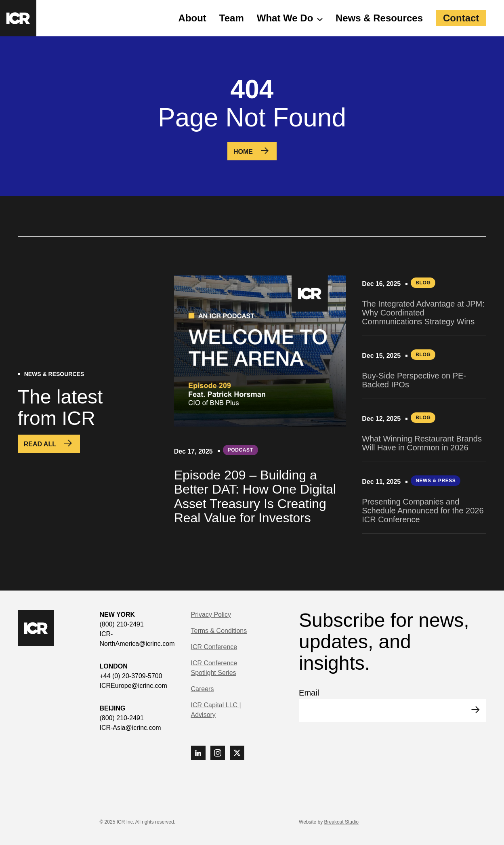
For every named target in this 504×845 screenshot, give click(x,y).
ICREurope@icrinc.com (133, 686)
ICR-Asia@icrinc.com (130, 728)
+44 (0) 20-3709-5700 (131, 676)
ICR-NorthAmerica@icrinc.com (137, 639)
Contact (461, 18)
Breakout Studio (341, 822)
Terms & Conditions (219, 631)
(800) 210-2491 (121, 624)
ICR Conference (214, 647)
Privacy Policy (211, 615)
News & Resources (379, 18)
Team (232, 18)
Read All (40, 444)
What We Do (285, 18)
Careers (203, 689)
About (192, 18)
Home (243, 152)
